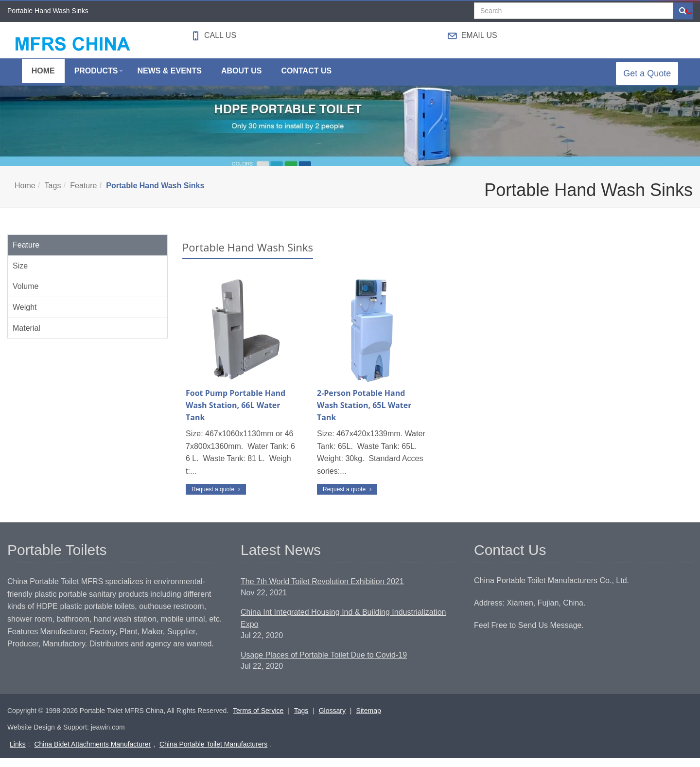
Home (25, 195)
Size (20, 275)
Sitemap (368, 720)
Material (26, 337)
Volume (26, 296)
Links (18, 753)
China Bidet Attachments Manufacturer (92, 753)
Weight (25, 317)
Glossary (332, 720)
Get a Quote (654, 78)
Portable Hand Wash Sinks (155, 195)
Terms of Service (258, 720)
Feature (83, 195)
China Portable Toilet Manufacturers (213, 753)
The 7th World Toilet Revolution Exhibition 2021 (322, 591)
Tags (53, 195)
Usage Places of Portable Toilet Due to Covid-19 (324, 664)
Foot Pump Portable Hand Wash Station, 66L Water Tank (236, 415)
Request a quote (216, 499)
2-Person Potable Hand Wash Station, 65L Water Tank (364, 415)
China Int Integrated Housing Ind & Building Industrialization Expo (343, 628)
